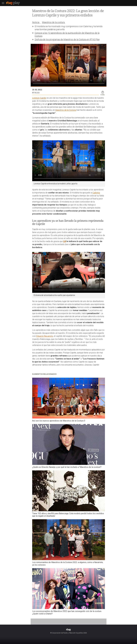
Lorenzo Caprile (39, 98)
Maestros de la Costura (66, 110)
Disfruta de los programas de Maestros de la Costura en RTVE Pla (67, 39)
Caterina (96, 193)
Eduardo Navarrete (45, 336)
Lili (65, 241)
